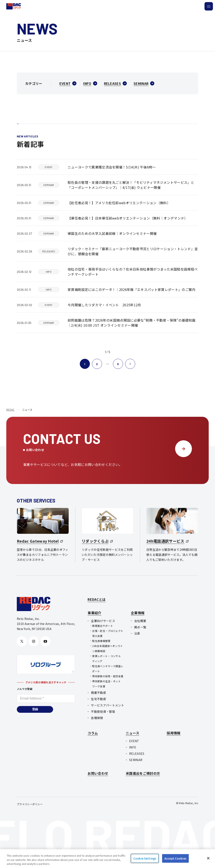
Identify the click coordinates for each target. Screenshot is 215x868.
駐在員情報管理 (101, 641)
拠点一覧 (140, 627)
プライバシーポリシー (30, 804)
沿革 (137, 633)
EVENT (134, 741)
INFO (133, 747)
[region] (107, 859)
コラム (93, 733)
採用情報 (174, 733)
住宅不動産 (98, 699)
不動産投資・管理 (103, 711)
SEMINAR (136, 760)
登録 (35, 709)
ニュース (132, 733)
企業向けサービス (103, 621)
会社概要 (140, 621)
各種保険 (97, 718)
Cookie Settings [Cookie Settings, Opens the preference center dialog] (145, 858)
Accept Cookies (175, 858)
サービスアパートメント (107, 705)
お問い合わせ (98, 773)
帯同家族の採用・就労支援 (108, 676)
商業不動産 (98, 693)
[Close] (208, 858)
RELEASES (137, 754)
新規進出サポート (103, 626)
